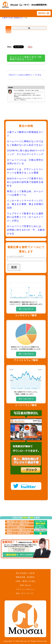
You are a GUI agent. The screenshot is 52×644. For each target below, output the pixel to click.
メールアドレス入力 (16, 256)
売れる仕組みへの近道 (25, 573)
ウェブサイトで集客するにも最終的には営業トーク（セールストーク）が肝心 (25, 217)
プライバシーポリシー (25, 589)
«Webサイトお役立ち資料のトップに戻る (25, 75)
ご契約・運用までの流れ (25, 581)
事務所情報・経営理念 (25, 577)
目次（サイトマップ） (25, 593)
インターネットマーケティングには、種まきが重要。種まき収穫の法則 (25, 204)
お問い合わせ (25, 585)
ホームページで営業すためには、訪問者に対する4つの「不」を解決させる (26, 230)
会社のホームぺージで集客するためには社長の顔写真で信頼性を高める (25, 182)
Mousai (24, 641)
